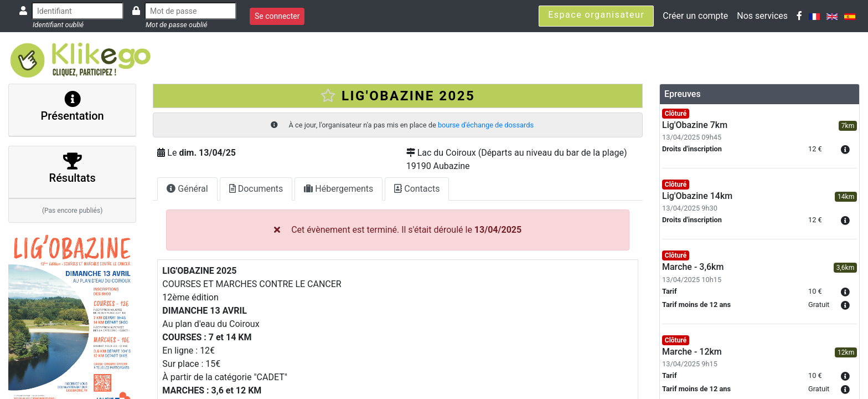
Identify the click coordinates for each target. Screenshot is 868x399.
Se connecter (277, 16)
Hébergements (339, 189)
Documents (256, 189)
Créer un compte (695, 16)
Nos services (762, 16)
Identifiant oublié (58, 25)
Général (187, 189)
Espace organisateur (596, 15)
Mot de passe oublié (177, 25)
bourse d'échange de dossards (486, 125)
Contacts (417, 189)
